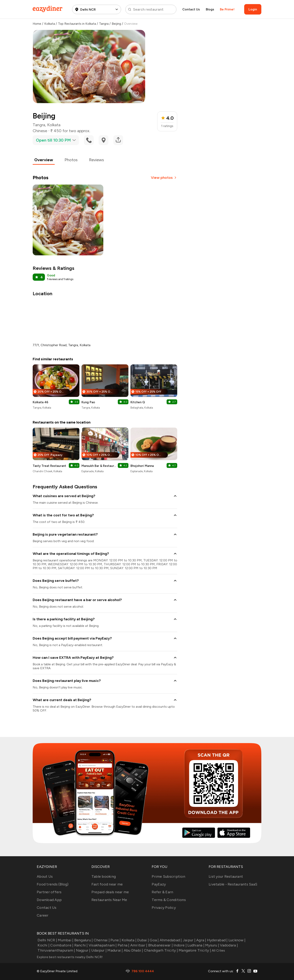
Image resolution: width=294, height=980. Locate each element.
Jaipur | (189, 940)
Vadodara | (228, 945)
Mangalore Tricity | (194, 950)
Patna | (123, 945)
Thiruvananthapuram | (56, 950)
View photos (164, 178)
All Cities (218, 950)
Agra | (201, 940)
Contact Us (191, 9)
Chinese (40, 131)
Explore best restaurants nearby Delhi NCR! (70, 957)
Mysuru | (212, 945)
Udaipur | (99, 950)
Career (43, 915)
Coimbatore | (61, 945)
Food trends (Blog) (53, 884)
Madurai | (115, 950)
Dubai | (143, 940)
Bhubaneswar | (160, 945)
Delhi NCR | (47, 940)
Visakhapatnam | (102, 945)
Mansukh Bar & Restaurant (100, 466)
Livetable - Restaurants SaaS (233, 884)
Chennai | (101, 940)
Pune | (115, 940)
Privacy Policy (164, 908)
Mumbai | (65, 940)
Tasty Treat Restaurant (49, 466)
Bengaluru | (83, 940)
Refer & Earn (162, 892)
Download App (49, 900)
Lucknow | (237, 940)
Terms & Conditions (169, 900)
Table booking (104, 876)
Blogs (210, 9)
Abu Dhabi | (133, 950)
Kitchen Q (138, 402)
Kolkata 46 (40, 402)
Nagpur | (83, 950)
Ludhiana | (195, 945)
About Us (45, 876)
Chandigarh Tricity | (160, 950)
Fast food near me (107, 884)
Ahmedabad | (170, 940)
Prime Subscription (168, 876)
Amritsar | (138, 945)
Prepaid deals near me (110, 892)
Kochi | (43, 945)
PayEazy (159, 884)
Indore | (180, 945)
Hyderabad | (217, 940)
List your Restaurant (226, 876)
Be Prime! (227, 9)
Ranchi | (80, 945)
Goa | (154, 940)
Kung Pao (88, 402)
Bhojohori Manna (142, 466)
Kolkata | (129, 940)
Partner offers (49, 892)
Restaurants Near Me (109, 900)
